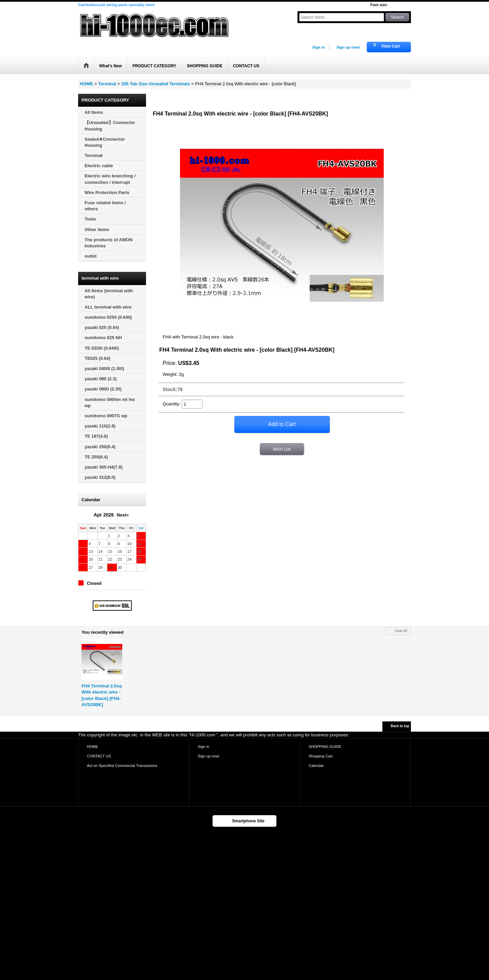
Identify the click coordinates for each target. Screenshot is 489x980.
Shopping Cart (321, 756)
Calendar (316, 766)
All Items (94, 112)
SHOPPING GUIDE (325, 747)
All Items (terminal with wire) (109, 294)
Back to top (400, 726)
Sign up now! (348, 47)
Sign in (319, 47)
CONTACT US (99, 756)
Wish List (282, 449)
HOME (93, 747)
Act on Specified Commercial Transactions (122, 766)
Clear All (401, 631)
